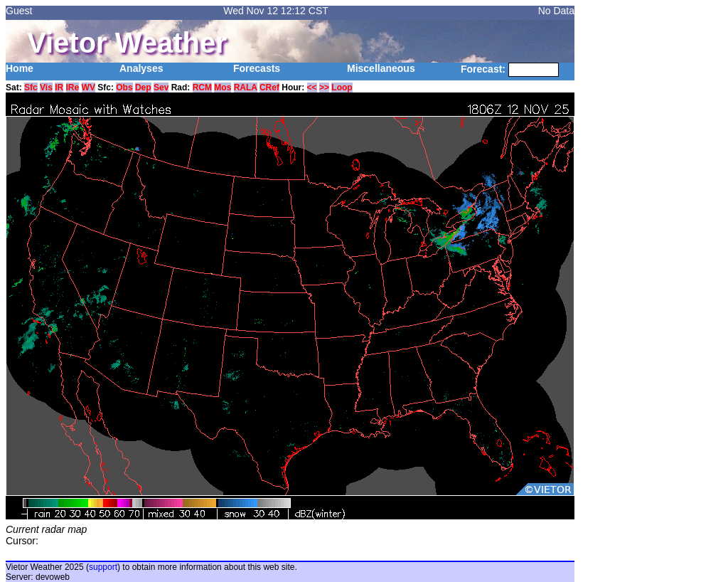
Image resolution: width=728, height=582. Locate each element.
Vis (46, 88)
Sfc (31, 88)
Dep (143, 88)
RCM (202, 88)
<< (312, 88)
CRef (269, 88)
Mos (223, 88)
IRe (73, 88)
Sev (161, 88)
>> (324, 88)
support (103, 567)
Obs (124, 88)
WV (89, 88)
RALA (246, 88)
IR (59, 88)
